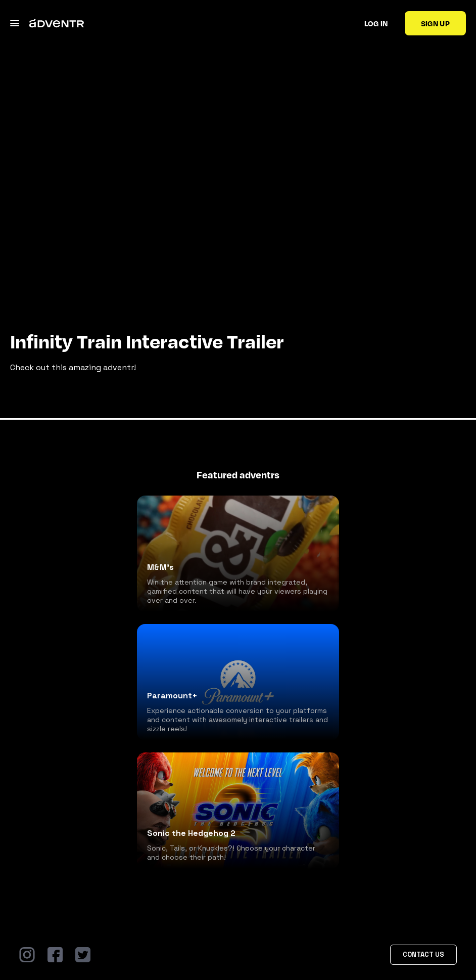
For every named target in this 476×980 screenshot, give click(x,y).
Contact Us (423, 954)
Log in (376, 23)
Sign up (435, 23)
